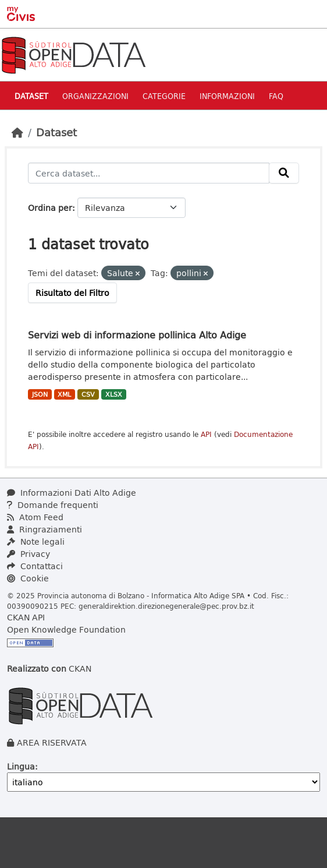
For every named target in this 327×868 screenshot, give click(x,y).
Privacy (29, 554)
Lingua (21, 766)
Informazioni (227, 96)
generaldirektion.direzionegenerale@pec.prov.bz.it (166, 606)
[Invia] (284, 173)
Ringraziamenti (45, 529)
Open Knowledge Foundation (66, 629)
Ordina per (50, 208)
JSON (40, 394)
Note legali (36, 541)
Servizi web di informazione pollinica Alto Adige (137, 335)
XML (64, 394)
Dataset (31, 96)
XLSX (114, 394)
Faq (276, 96)
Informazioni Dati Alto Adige (72, 493)
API (206, 434)
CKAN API (26, 617)
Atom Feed (35, 517)
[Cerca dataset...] (149, 173)
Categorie (164, 96)
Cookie (28, 578)
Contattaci (35, 566)
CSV (88, 394)
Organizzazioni (95, 96)
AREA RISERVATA (52, 742)
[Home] (17, 132)
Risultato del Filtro (72, 293)
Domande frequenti (53, 505)
